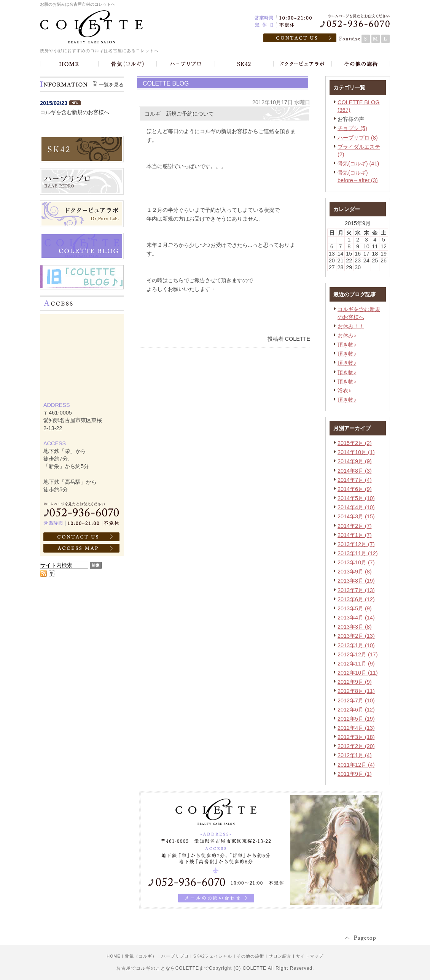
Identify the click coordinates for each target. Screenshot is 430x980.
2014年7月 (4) (355, 480)
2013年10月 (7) (356, 562)
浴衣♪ (344, 391)
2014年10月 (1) (356, 452)
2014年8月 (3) (355, 471)
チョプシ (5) (352, 128)
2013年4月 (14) (356, 618)
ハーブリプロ (175, 956)
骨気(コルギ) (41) (358, 164)
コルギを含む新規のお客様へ (75, 112)
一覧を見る (111, 85)
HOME (113, 956)
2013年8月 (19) (356, 581)
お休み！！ (351, 326)
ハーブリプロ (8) (358, 138)
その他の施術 (250, 956)
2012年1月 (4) (355, 755)
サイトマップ (310, 956)
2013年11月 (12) (358, 553)
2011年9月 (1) (355, 774)
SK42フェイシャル (213, 956)
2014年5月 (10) (356, 498)
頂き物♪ (347, 345)
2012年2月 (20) (356, 746)
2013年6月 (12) (356, 599)
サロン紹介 (280, 956)
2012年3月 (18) (356, 737)
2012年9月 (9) (355, 682)
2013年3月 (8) (355, 627)
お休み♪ (347, 335)
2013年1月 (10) (356, 645)
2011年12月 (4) (356, 765)
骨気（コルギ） (141, 956)
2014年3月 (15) (356, 516)
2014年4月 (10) (356, 507)
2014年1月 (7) (355, 535)
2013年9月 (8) (355, 572)
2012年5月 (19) (356, 719)
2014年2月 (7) (355, 526)
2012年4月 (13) (356, 728)
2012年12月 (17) (358, 654)
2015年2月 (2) (355, 443)
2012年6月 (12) (356, 710)
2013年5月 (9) (355, 608)
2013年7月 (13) (356, 590)
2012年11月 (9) (356, 664)
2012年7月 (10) (356, 700)
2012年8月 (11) (356, 691)
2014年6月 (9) (355, 489)
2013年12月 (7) (356, 544)
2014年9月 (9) (355, 461)
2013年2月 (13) (356, 636)
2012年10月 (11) (358, 673)
